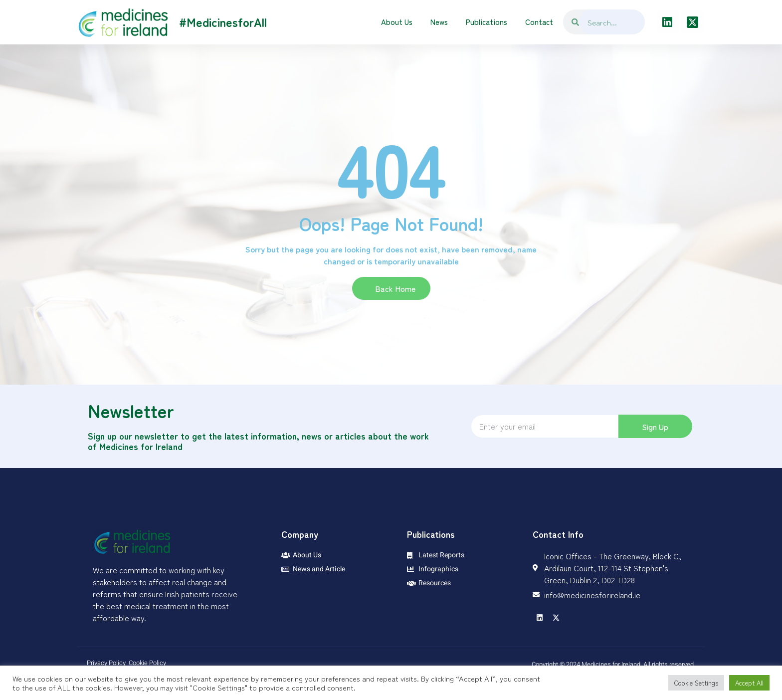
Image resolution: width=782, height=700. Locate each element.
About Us (397, 22)
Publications (487, 22)
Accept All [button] (749, 683)
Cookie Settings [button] (696, 683)
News (439, 22)
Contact (539, 22)
